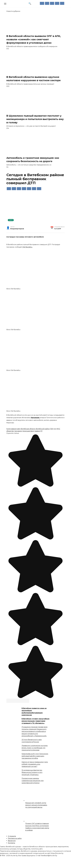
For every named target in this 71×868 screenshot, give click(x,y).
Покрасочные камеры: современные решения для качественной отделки (33, 781)
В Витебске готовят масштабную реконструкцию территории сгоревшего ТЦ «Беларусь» (35, 721)
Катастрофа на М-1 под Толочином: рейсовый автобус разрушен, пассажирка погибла (35, 756)
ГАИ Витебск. (27, 247)
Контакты (11, 843)
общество (10, 431)
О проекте (12, 836)
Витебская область (28, 429)
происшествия (28, 431)
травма (37, 431)
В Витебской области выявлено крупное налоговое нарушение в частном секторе (34, 79)
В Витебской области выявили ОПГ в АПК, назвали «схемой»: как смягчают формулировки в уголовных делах (34, 39)
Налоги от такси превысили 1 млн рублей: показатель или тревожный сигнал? (35, 764)
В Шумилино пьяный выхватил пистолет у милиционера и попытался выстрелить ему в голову (35, 119)
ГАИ (52, 429)
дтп (55, 429)
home (9, 429)
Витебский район (43, 429)
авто (19, 429)
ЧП (41, 431)
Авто (11, 220)
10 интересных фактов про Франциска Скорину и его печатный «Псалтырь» (32, 772)
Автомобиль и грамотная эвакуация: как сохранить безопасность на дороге (33, 159)
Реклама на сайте (15, 838)
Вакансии (12, 841)
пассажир (18, 431)
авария (14, 429)
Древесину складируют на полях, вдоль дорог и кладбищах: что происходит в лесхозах (35, 748)
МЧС (58, 429)
